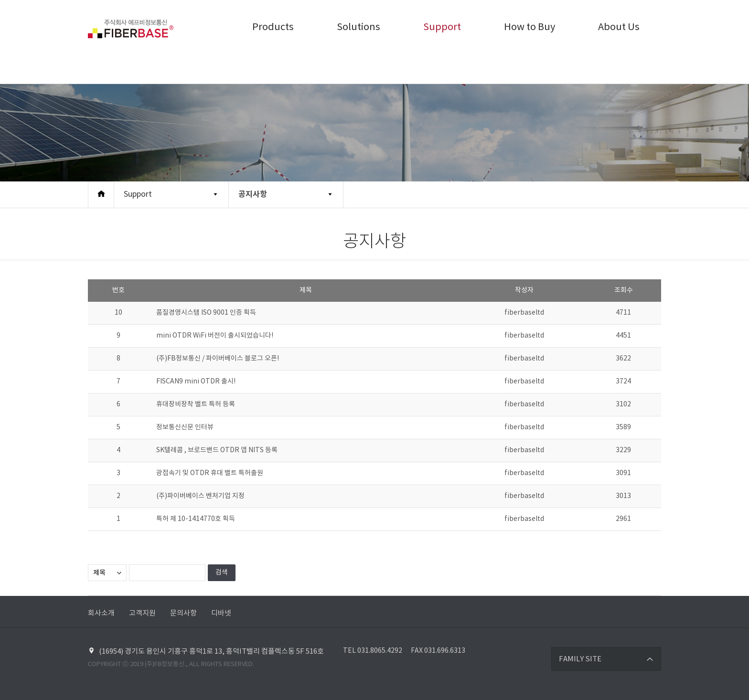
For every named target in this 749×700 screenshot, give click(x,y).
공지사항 (253, 194)
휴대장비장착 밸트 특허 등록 (196, 404)
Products (273, 27)
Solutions (358, 27)
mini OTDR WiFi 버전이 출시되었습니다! (215, 336)
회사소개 (101, 613)
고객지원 (142, 613)
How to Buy (530, 27)
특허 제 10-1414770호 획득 (196, 519)
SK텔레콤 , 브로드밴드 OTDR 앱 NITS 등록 (217, 450)
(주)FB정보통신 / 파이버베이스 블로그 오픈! (218, 359)
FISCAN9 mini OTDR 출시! (196, 382)
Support (442, 27)
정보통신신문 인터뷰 (185, 427)
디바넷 (221, 613)
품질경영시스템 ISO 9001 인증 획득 (206, 313)
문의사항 (183, 613)
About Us (619, 27)
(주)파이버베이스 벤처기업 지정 (200, 496)
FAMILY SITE (580, 659)
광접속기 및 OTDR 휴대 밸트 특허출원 (210, 473)
